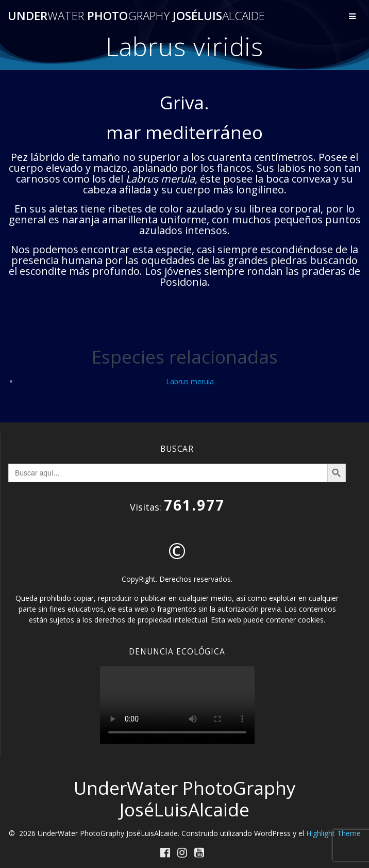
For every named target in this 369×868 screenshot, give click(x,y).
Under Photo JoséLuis (136, 16)
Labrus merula (190, 381)
